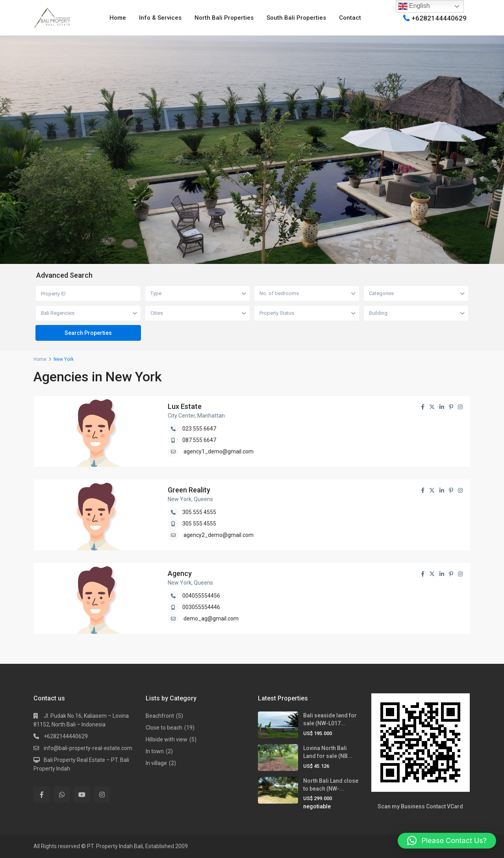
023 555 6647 (199, 429)
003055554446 (201, 607)
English (414, 6)
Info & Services (160, 18)
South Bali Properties (296, 18)
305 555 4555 (199, 512)
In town (155, 751)
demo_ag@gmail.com (211, 618)
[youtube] (82, 794)
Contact (350, 18)
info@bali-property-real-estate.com (88, 748)
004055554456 (201, 596)
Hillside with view (167, 739)
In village (156, 763)
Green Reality (189, 490)
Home (118, 18)
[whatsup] (62, 794)
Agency (180, 573)
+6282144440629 (439, 18)
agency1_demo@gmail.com (219, 451)
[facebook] (42, 794)
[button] (447, 841)
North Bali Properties (224, 18)
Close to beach (164, 728)
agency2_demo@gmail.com (219, 535)
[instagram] (102, 794)
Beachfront (160, 716)
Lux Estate (185, 406)
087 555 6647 (199, 440)
